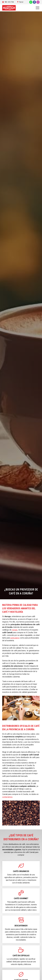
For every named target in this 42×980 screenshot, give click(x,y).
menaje (15, 630)
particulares (15, 638)
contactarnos (7, 797)
